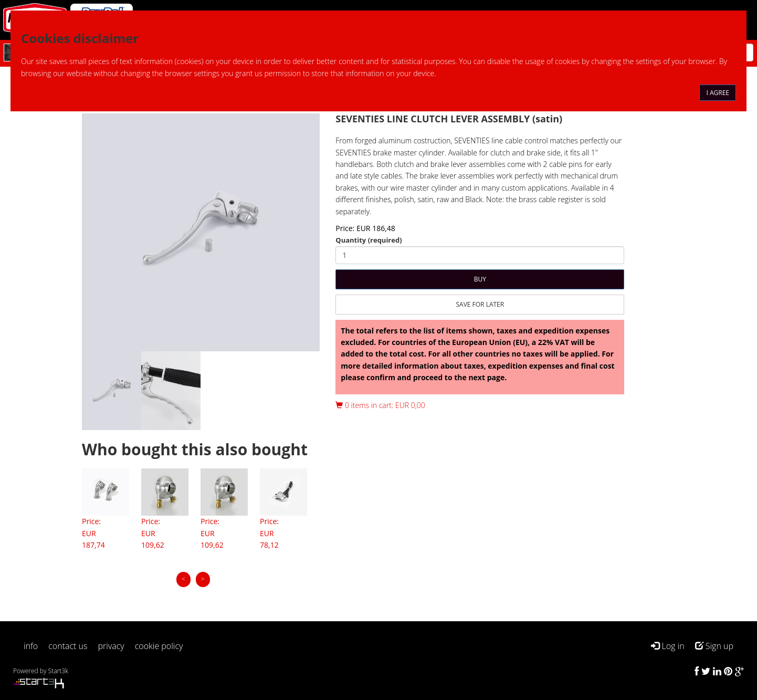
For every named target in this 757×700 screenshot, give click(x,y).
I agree (718, 93)
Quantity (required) (369, 240)
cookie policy (159, 646)
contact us (68, 646)
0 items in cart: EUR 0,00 (380, 405)
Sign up (714, 646)
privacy (111, 646)
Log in (667, 646)
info (31, 646)
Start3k (58, 671)
